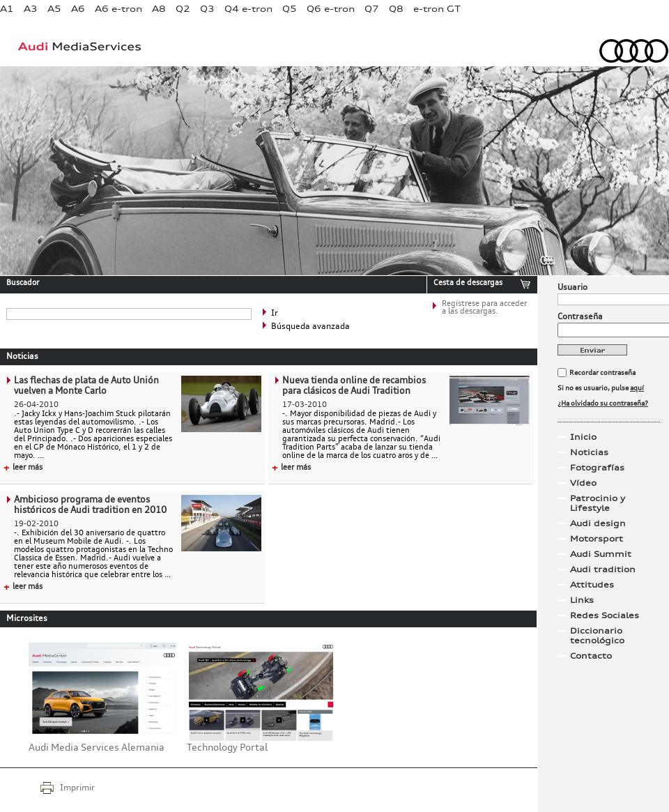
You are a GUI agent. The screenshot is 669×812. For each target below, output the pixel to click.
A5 (54, 9)
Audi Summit (601, 554)
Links (582, 600)
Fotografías (597, 468)
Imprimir (77, 788)
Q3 (207, 9)
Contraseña (580, 317)
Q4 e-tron (248, 9)
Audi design (598, 523)
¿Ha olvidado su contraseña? (603, 404)
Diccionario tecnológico (597, 636)
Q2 (183, 9)
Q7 (372, 9)
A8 (159, 9)
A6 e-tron (118, 9)
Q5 (290, 9)
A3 (31, 9)
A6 (78, 9)
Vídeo (583, 483)
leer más (23, 468)
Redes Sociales (605, 615)
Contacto (591, 656)
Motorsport (597, 539)
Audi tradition (603, 569)
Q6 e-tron (331, 9)
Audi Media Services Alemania (97, 748)
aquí (637, 388)
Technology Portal (227, 748)
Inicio (583, 437)
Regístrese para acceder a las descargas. (484, 308)
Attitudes (592, 585)
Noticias (589, 452)
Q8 (396, 9)
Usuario (572, 288)
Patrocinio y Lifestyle (598, 503)
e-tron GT (437, 9)
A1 (7, 9)
